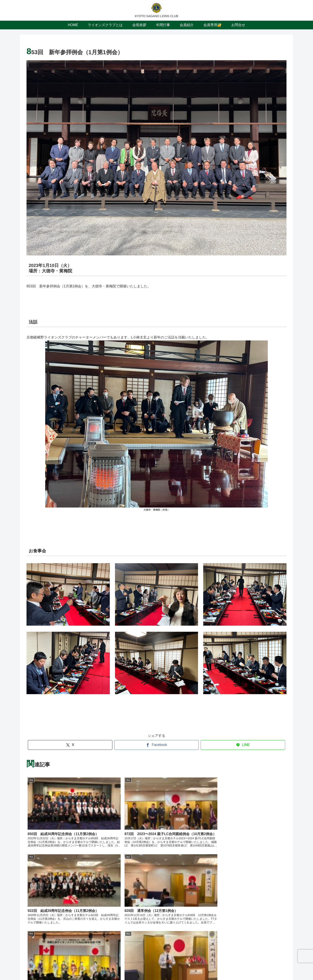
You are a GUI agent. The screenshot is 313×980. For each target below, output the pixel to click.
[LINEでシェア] (243, 745)
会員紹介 (179, 967)
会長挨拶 (146, 967)
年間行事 (162, 967)
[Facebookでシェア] (157, 745)
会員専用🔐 (198, 967)
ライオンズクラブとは (120, 967)
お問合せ (216, 967)
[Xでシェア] (70, 745)
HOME (95, 967)
